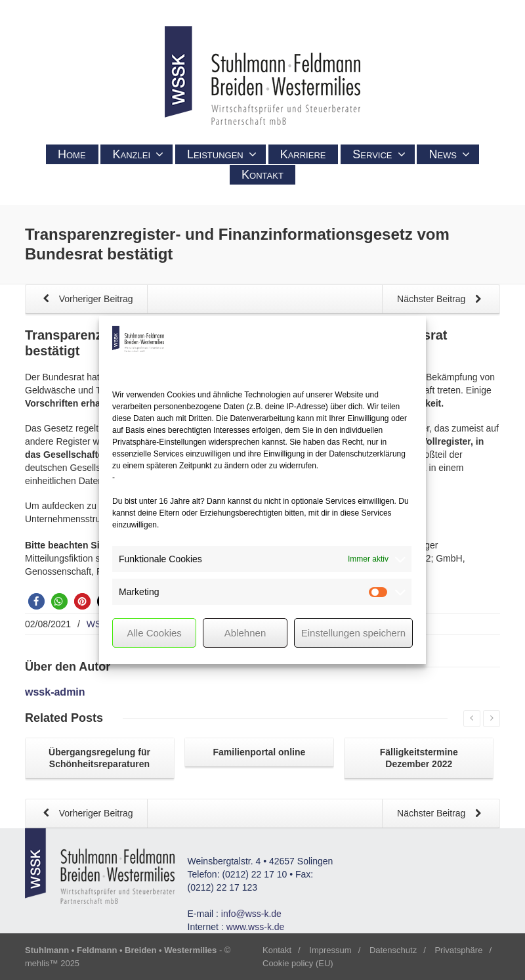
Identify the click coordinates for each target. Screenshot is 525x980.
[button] (36, 601)
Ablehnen (245, 633)
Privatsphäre (458, 950)
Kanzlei (138, 154)
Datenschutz (393, 950)
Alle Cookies (154, 633)
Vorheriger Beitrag (86, 300)
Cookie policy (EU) (298, 963)
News (449, 154)
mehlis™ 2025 (52, 963)
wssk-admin (55, 692)
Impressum (330, 950)
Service (379, 154)
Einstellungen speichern (353, 633)
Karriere (303, 154)
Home (72, 154)
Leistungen (222, 154)
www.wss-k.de (256, 927)
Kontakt (262, 175)
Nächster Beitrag (442, 300)
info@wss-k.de (251, 914)
